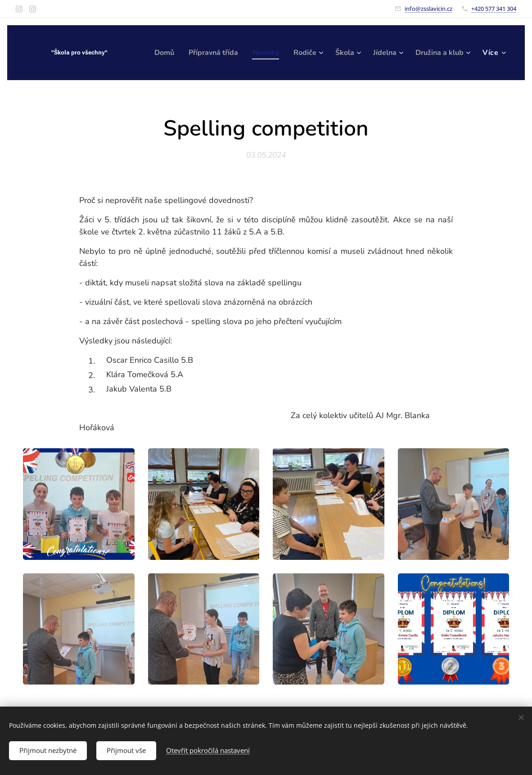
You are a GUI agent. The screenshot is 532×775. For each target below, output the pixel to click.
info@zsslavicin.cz (428, 9)
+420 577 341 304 (494, 9)
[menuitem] (219, 53)
